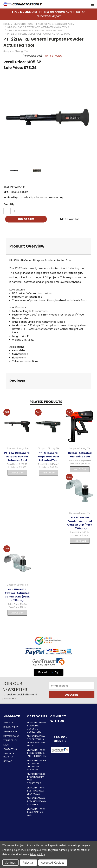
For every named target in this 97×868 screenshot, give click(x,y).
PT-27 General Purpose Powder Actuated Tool (48, 457)
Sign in (7, 754)
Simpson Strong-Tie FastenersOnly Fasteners (37, 801)
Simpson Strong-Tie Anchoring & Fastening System (37, 753)
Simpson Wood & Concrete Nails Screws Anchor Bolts (36, 741)
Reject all (28, 863)
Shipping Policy (12, 731)
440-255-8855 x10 (60, 739)
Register (8, 757)
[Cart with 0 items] (85, 4)
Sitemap (8, 761)
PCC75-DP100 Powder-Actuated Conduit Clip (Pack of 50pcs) (17, 595)
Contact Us (10, 749)
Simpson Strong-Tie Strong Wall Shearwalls (36, 791)
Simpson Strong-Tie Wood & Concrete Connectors (36, 727)
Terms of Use (10, 740)
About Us (8, 723)
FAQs (6, 745)
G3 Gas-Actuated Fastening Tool (80, 455)
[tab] (48, 246)
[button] (60, 758)
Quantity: (9, 204)
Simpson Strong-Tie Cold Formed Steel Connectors (36, 779)
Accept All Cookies (53, 863)
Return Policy (11, 727)
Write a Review (53, 56)
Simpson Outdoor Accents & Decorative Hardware (37, 765)
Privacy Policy (11, 736)
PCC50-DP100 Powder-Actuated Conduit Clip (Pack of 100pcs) (80, 523)
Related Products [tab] (46, 402)
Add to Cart (17, 473)
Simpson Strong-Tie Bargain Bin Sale (36, 812)
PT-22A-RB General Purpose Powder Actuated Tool (17, 457)
